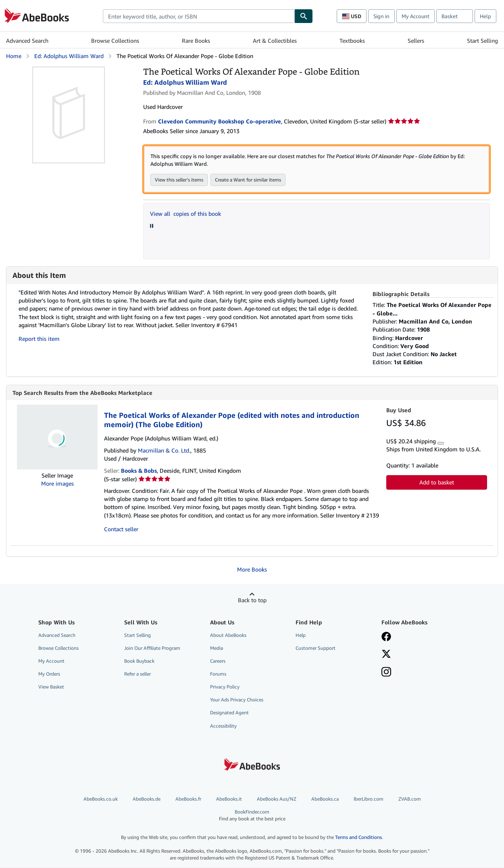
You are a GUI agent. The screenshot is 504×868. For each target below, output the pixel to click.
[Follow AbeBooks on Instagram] (386, 673)
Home (14, 56)
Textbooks (352, 41)
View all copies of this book (185, 214)
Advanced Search (27, 41)
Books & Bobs (139, 471)
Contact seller (121, 529)
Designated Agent (229, 713)
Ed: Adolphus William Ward (69, 56)
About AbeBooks (228, 635)
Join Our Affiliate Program (152, 648)
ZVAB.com (410, 799)
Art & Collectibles (275, 41)
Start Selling (482, 41)
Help (485, 16)
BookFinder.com (252, 816)
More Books (252, 570)
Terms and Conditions (358, 838)
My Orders (49, 674)
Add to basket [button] (437, 483)
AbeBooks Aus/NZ (277, 799)
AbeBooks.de (147, 799)
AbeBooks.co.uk (101, 799)
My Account (415, 16)
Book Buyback (139, 661)
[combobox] (199, 16)
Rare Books (196, 41)
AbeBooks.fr (188, 799)
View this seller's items (179, 180)
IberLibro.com (369, 799)
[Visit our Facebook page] (386, 638)
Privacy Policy (225, 687)
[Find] (304, 16)
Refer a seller (137, 674)
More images (57, 484)
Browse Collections (115, 41)
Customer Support (316, 648)
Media (217, 648)
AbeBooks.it (229, 799)
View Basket (51, 687)
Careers (218, 661)
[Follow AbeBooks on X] (386, 655)
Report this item (39, 339)
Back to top (252, 600)
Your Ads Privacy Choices (237, 700)
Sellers (416, 41)
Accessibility (223, 726)
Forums (218, 674)
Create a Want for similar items (248, 180)
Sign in (381, 16)
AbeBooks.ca (325, 799)
